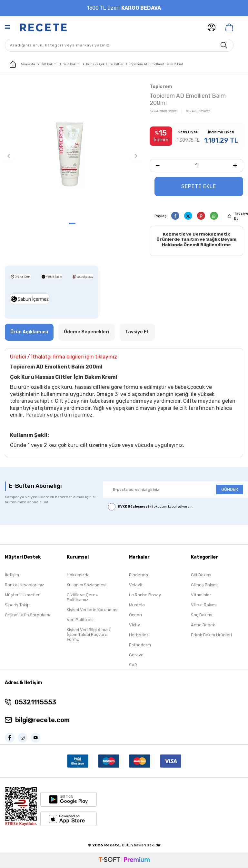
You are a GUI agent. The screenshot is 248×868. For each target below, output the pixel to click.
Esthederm (140, 646)
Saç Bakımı (202, 616)
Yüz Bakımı (72, 64)
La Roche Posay (145, 595)
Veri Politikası (80, 620)
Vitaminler (201, 595)
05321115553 (35, 702)
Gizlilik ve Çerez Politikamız (82, 598)
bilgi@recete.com (42, 720)
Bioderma (139, 575)
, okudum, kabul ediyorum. (151, 507)
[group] (72, 150)
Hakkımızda (78, 575)
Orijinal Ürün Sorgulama (28, 616)
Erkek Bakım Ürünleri (211, 636)
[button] (72, 223)
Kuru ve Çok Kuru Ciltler (105, 64)
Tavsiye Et (137, 332)
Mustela (137, 606)
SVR (133, 666)
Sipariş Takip (17, 606)
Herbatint (139, 636)
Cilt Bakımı (49, 64)
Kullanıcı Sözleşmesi (87, 585)
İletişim (12, 575)
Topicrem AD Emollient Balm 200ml (156, 64)
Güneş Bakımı (204, 585)
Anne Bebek (203, 626)
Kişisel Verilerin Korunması (93, 610)
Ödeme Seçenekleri (87, 332)
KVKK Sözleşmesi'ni (135, 507)
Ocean (135, 616)
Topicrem (161, 87)
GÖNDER (230, 490)
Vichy (134, 626)
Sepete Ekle (199, 186)
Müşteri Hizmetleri (23, 595)
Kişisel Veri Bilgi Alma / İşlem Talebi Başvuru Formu (89, 635)
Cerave (136, 656)
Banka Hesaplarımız (25, 585)
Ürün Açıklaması (29, 332)
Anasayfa (22, 65)
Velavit (136, 585)
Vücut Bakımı (204, 606)
